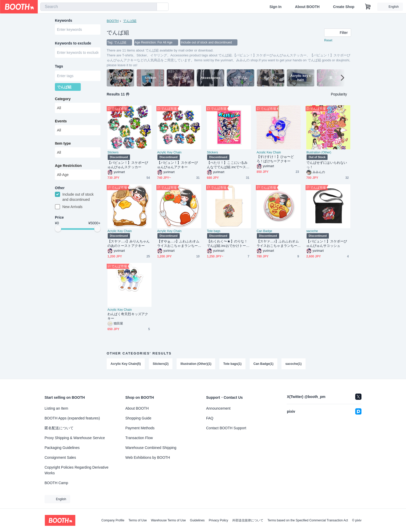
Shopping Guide (138, 418)
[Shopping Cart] (368, 7)
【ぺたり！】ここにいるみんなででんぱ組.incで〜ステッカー (228, 165)
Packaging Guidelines (62, 448)
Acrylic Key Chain (169, 152)
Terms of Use (138, 520)
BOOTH (113, 21)
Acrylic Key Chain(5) (126, 364)
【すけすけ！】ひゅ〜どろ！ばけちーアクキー (275, 159)
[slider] (58, 229)
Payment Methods (140, 428)
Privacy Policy (218, 520)
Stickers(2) (161, 364)
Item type (63, 144)
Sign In (276, 7)
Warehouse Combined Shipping (151, 448)
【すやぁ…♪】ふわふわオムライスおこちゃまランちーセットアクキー (178, 244)
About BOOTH (307, 7)
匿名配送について (59, 428)
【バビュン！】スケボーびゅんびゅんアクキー (177, 165)
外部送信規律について (248, 520)
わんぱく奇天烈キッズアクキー (128, 316)
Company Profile (113, 520)
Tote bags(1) (232, 364)
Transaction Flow (139, 438)
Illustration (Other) (319, 152)
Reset (328, 40)
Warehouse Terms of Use (168, 520)
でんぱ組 (130, 21)
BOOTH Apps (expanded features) (72, 418)
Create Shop (344, 7)
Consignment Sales (60, 457)
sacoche (312, 231)
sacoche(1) (293, 364)
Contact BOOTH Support (226, 428)
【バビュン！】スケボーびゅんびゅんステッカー (128, 165)
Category (63, 99)
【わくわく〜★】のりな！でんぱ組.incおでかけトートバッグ (228, 244)
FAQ (210, 418)
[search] (152, 7)
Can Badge (264, 231)
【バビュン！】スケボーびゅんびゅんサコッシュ (327, 243)
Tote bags (214, 231)
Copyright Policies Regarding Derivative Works (77, 470)
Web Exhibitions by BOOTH (148, 457)
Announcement (218, 408)
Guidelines (197, 520)
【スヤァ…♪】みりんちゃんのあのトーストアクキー (129, 243)
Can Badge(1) (263, 364)
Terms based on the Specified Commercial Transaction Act (308, 520)
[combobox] (99, 7)
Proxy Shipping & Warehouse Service (75, 438)
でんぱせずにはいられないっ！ (327, 165)
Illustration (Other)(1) (196, 364)
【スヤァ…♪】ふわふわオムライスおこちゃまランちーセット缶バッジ (278, 244)
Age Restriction (68, 166)
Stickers (113, 152)
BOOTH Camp (56, 483)
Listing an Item (56, 408)
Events (61, 121)
